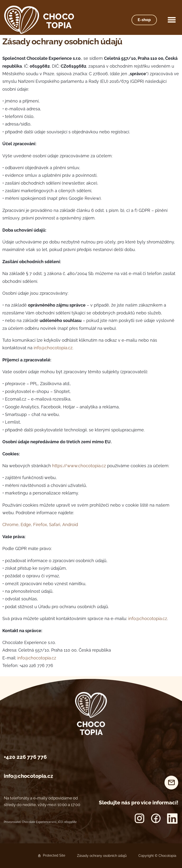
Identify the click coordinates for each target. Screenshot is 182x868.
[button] (172, 20)
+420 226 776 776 (25, 757)
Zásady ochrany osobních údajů (102, 856)
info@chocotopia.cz (28, 776)
